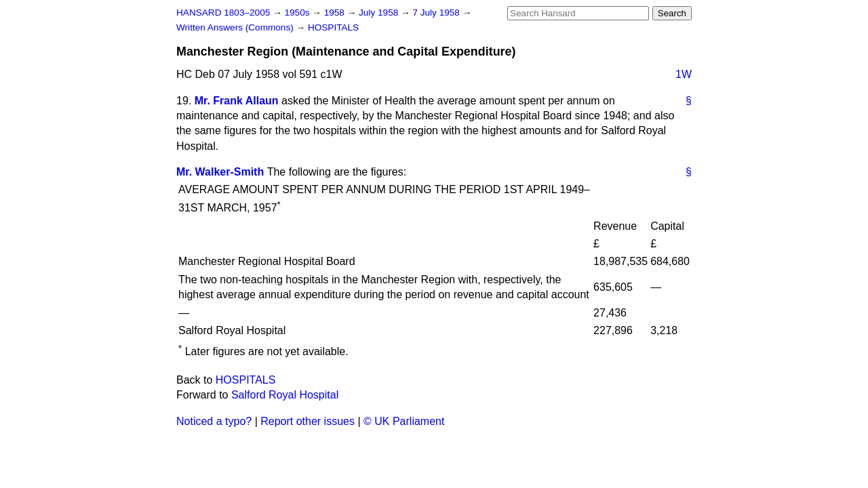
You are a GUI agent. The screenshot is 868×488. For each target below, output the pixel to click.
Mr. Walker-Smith (220, 172)
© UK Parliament (404, 421)
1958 (336, 13)
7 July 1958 (437, 13)
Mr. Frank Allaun (237, 101)
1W (684, 74)
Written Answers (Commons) (236, 27)
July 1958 (380, 13)
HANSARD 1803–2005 (223, 13)
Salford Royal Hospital (285, 395)
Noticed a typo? (214, 421)
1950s (298, 13)
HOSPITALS (333, 27)
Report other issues (308, 421)
